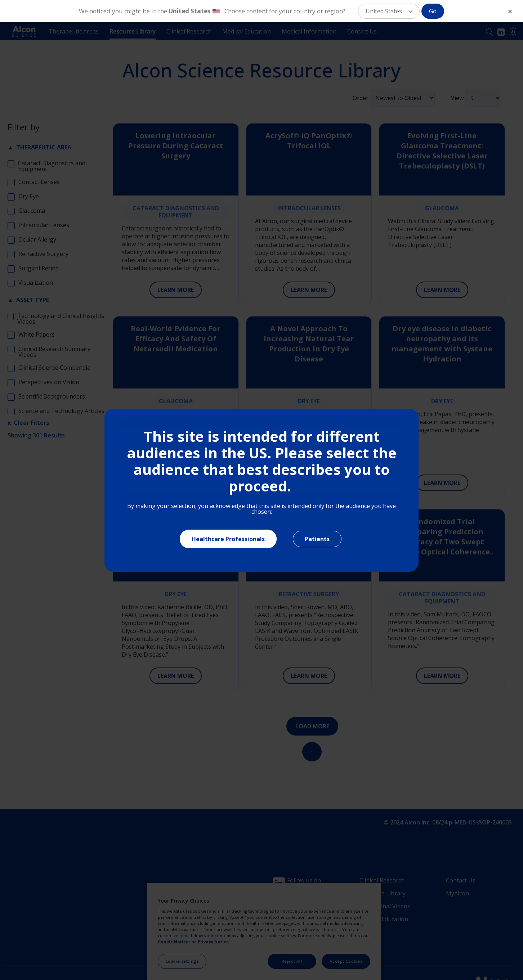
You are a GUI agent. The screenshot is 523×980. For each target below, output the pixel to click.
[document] (261, 490)
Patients (317, 539)
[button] (389, 11)
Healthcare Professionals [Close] (228, 539)
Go (433, 11)
